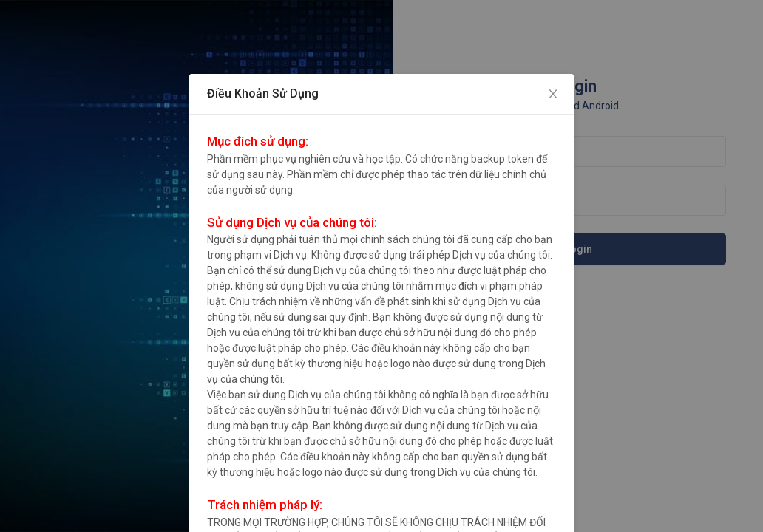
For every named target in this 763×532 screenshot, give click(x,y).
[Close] (553, 95)
